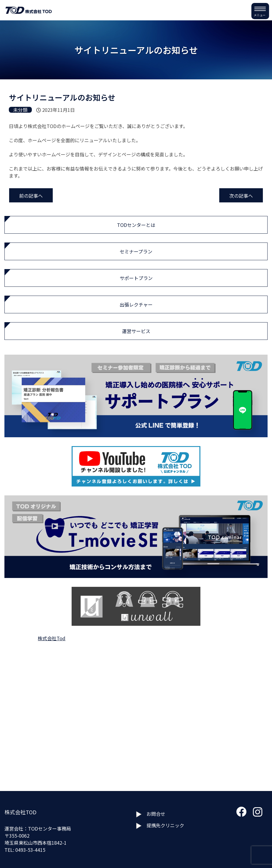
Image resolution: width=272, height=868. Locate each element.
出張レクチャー (136, 304)
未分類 (20, 110)
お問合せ (156, 814)
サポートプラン (136, 278)
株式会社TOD (20, 812)
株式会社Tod (52, 638)
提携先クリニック (165, 825)
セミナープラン (136, 251)
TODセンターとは (136, 225)
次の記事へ (241, 196)
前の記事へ (31, 196)
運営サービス (136, 331)
